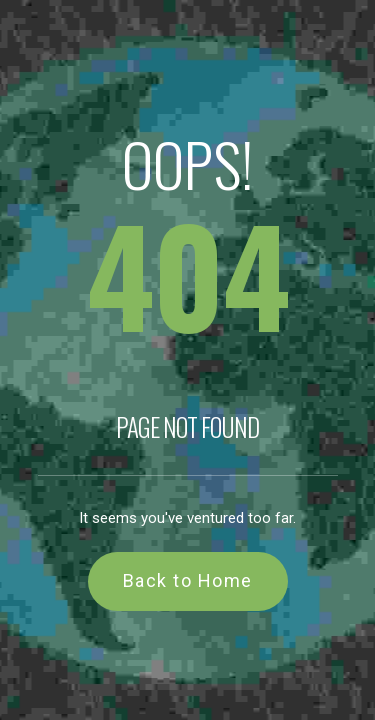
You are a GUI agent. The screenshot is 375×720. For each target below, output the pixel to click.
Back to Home (188, 580)
